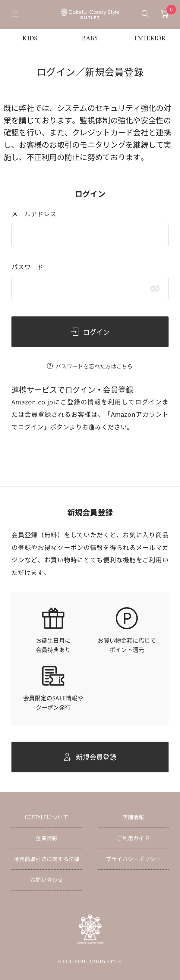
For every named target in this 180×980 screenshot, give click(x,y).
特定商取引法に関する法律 (47, 859)
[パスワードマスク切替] (155, 289)
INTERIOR (150, 39)
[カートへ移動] (165, 14)
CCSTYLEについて (47, 817)
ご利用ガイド (133, 838)
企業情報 (47, 838)
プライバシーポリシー (133, 859)
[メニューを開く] (15, 14)
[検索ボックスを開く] (146, 14)
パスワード (27, 267)
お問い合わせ (47, 880)
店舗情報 (133, 817)
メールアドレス (34, 214)
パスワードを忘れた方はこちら (94, 366)
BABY (90, 39)
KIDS (30, 39)
